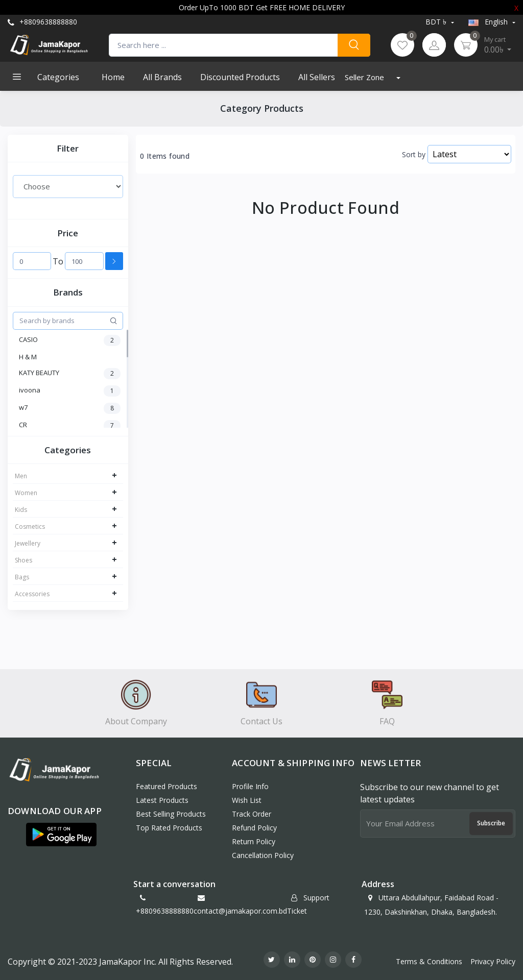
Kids (21, 510)
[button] (61, 835)
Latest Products (162, 800)
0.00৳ (498, 45)
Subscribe (491, 823)
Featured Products (167, 786)
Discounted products (240, 77)
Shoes (23, 560)
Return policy (254, 841)
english (489, 22)
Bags (22, 577)
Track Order (252, 814)
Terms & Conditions (429, 961)
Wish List (247, 800)
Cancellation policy (263, 855)
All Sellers (317, 77)
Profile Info (250, 786)
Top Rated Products (169, 828)
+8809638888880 (42, 22)
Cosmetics (30, 526)
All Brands (162, 77)
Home (113, 77)
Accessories (32, 594)
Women (26, 493)
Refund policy (254, 828)
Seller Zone (365, 77)
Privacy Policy (493, 961)
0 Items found (165, 156)
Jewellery (28, 543)
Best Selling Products (171, 814)
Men (21, 476)
